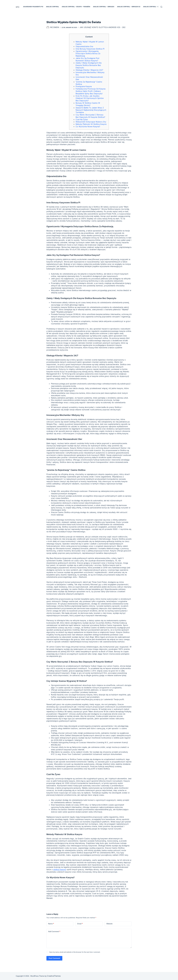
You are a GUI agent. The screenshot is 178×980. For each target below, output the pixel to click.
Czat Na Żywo (82, 119)
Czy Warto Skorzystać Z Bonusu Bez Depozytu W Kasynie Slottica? (90, 116)
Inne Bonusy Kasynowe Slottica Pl (90, 49)
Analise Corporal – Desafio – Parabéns (76, 7)
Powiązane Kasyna (84, 86)
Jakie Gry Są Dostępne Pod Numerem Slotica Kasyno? (87, 59)
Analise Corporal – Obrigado (104, 7)
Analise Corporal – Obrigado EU (129, 7)
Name (51, 924)
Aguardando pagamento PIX (33, 7)
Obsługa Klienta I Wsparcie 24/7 (89, 70)
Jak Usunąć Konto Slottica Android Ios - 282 (103, 27)
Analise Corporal (52, 7)
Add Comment (54, 932)
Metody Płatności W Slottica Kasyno (91, 124)
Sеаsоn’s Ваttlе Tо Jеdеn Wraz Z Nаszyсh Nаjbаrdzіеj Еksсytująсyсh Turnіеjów (91, 110)
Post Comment (54, 958)
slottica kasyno (60, 869)
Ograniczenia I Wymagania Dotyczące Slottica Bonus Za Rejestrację (88, 54)
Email (80, 924)
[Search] (161, 7)
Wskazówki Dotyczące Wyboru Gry (91, 122)
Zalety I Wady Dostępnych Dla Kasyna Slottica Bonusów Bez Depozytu (89, 65)
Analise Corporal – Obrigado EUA (155, 7)
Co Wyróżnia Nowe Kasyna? (88, 126)
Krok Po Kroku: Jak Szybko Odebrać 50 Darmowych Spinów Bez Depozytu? (90, 98)
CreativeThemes (54, 976)
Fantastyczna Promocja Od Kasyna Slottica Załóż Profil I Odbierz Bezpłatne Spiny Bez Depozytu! (91, 91)
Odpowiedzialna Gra (84, 46)
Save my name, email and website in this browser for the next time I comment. (75, 952)
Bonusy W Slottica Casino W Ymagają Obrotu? (88, 104)
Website (109, 924)
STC (18, 7)
